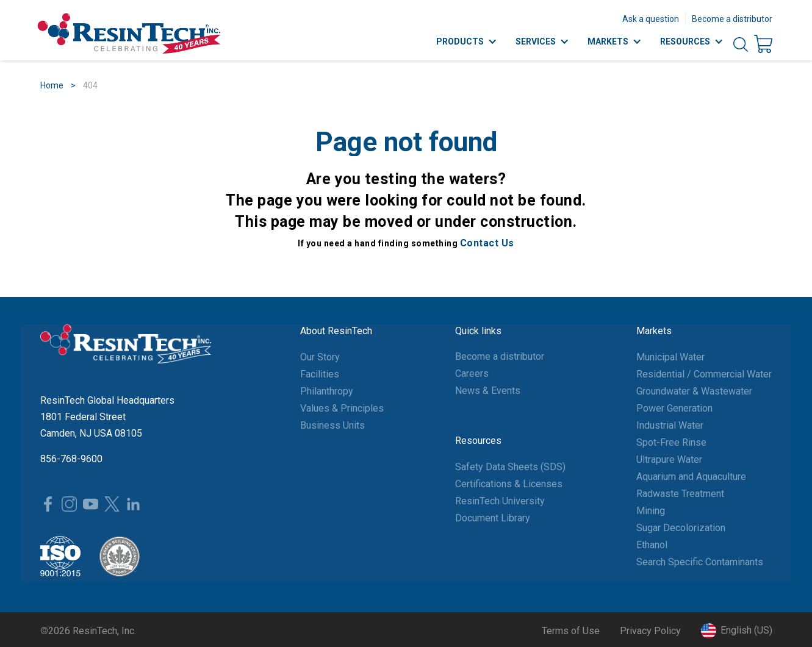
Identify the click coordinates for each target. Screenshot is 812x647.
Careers (472, 374)
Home (52, 85)
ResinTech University (500, 501)
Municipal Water (670, 357)
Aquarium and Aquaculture (691, 477)
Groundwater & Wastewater (694, 391)
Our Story (320, 357)
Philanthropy (327, 391)
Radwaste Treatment (680, 494)
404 (90, 85)
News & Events (488, 391)
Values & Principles (342, 408)
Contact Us (487, 243)
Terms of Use (571, 631)
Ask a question (651, 19)
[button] (737, 631)
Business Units (332, 425)
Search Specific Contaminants (700, 562)
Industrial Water (670, 425)
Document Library (493, 518)
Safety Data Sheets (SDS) (510, 467)
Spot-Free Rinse (671, 442)
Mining (651, 511)
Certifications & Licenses (509, 484)
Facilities (320, 374)
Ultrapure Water (669, 459)
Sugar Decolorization (681, 528)
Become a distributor (732, 19)
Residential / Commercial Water (704, 374)
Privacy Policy (650, 631)
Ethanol (652, 545)
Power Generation (674, 408)
